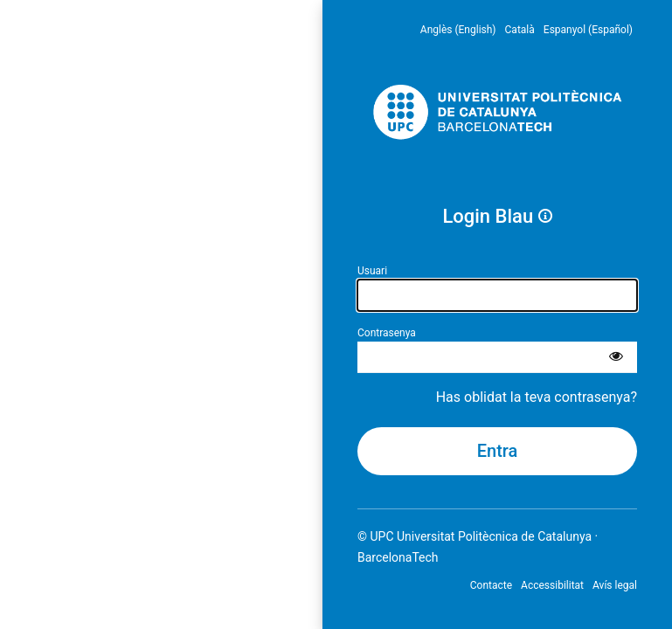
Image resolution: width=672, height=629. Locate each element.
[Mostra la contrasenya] (616, 357)
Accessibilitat (552, 585)
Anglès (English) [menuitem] (458, 30)
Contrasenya (387, 333)
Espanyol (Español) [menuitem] (588, 30)
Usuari (372, 271)
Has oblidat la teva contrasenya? (537, 397)
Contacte (491, 585)
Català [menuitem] (520, 30)
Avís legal (615, 585)
